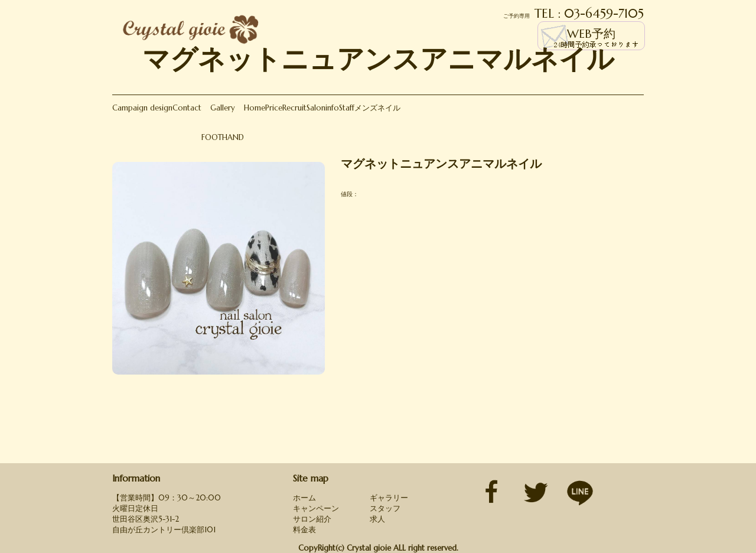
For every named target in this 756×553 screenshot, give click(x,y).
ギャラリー (389, 498)
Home (255, 108)
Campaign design (142, 108)
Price (274, 108)
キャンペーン (316, 508)
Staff (347, 108)
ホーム (304, 498)
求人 (377, 519)
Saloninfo (323, 108)
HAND (233, 137)
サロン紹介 (312, 519)
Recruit (294, 108)
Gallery (223, 108)
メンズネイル (377, 108)
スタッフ (385, 508)
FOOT (212, 137)
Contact (187, 108)
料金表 (304, 530)
